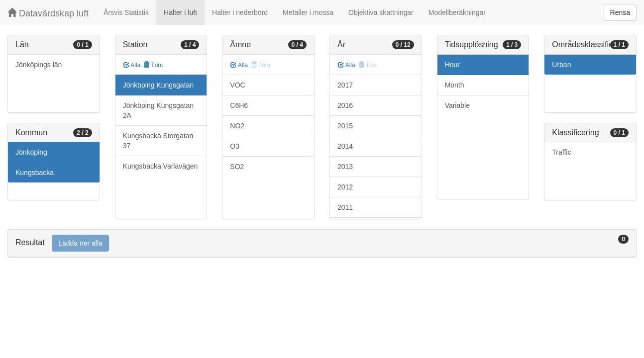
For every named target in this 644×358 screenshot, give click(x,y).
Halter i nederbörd (240, 12)
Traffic (561, 152)
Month (455, 85)
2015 (345, 126)
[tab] (322, 243)
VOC (237, 85)
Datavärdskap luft (48, 13)
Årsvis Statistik (126, 12)
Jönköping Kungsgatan (158, 85)
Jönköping (31, 152)
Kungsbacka (35, 173)
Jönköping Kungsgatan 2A (158, 110)
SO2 (237, 167)
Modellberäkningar (457, 12)
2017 (345, 85)
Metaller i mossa (308, 12)
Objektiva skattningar (381, 12)
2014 (345, 146)
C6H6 (239, 105)
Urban (561, 65)
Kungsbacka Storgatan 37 (158, 141)
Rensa (620, 12)
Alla (132, 65)
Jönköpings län (39, 65)
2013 (345, 167)
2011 (345, 207)
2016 (345, 105)
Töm (153, 65)
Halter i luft (180, 12)
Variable (457, 105)
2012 (345, 187)
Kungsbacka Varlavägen (161, 166)
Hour (452, 65)
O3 (235, 146)
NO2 (237, 126)
